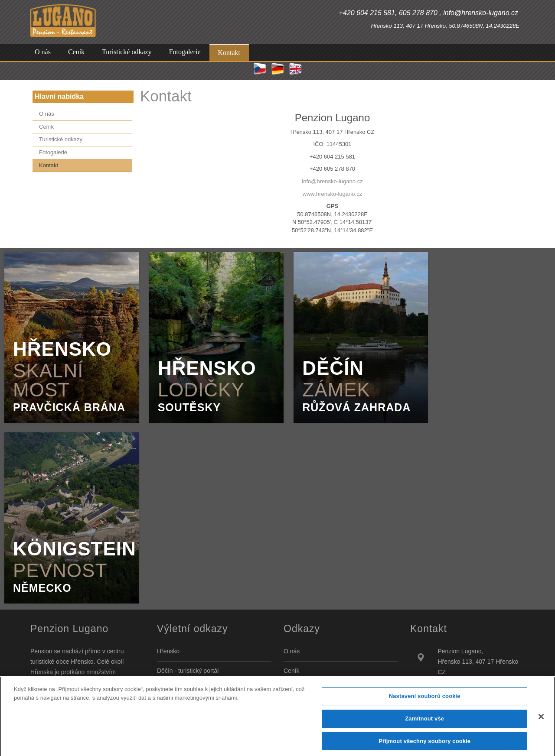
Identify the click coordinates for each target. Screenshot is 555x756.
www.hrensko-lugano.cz (332, 194)
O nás (292, 651)
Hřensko (168, 651)
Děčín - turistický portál (188, 671)
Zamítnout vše (424, 724)
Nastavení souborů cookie (425, 701)
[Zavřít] (541, 722)
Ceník (292, 671)
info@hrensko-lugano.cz (332, 181)
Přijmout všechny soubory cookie (424, 746)
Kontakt (166, 96)
